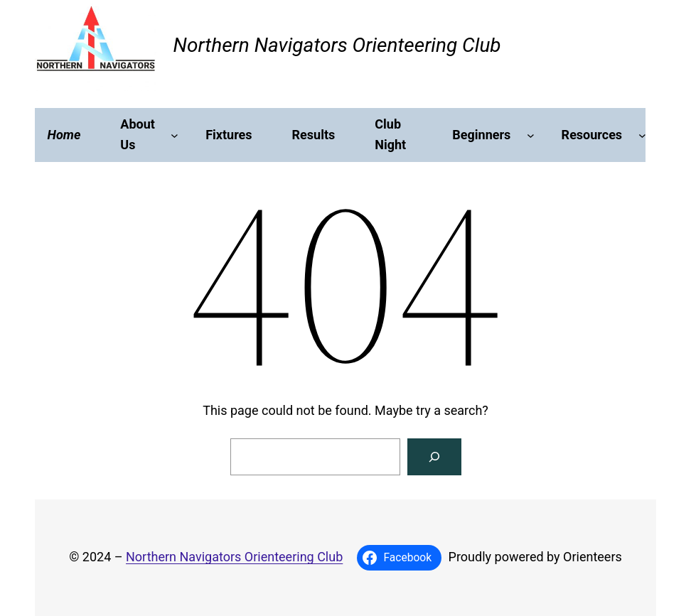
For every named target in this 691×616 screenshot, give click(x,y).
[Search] (434, 457)
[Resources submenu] (642, 135)
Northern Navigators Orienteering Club (337, 45)
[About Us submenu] (175, 135)
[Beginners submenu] (531, 135)
